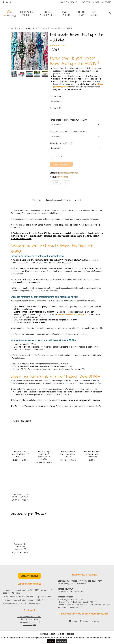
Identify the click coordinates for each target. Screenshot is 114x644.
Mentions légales (29, 625)
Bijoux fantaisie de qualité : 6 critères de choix (21, 604)
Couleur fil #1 (56, 96)
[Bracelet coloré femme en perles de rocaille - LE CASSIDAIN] (92, 436)
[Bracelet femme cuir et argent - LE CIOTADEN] (20, 479)
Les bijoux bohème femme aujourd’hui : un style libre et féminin (28, 596)
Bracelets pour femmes (27, 28)
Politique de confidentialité (29, 622)
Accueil (13, 28)
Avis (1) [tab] (78, 200)
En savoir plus (62, 641)
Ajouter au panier (61, 164)
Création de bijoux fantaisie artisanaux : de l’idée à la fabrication (28, 600)
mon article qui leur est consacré (71, 314)
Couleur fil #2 (56, 108)
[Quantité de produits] (57, 157)
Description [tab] (37, 200)
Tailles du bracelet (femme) (61, 143)
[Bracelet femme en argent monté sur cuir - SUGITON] (68, 436)
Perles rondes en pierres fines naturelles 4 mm (69, 132)
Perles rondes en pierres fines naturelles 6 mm (69, 120)
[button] (44, 36)
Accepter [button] (51, 641)
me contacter (70, 334)
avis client (64, 45)
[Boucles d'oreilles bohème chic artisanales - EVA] (20, 529)
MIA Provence (63, 177)
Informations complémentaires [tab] (58, 200)
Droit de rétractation (29, 619)
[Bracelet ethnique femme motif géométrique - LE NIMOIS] (44, 436)
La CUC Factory (95, 581)
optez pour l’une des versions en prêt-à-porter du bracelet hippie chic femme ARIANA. (55, 237)
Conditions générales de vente (29, 617)
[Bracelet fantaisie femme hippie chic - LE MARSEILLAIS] (20, 436)
